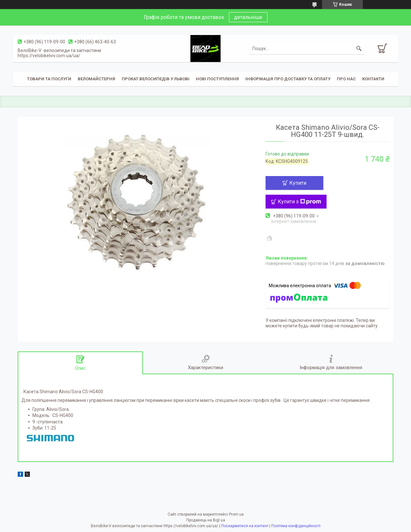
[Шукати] (359, 49)
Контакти (373, 79)
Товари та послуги (49, 79)
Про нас (346, 79)
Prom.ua (236, 514)
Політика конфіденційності (296, 526)
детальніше (248, 17)
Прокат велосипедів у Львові (156, 79)
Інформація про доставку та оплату (288, 79)
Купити (298, 183)
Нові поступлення (217, 79)
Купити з (299, 202)
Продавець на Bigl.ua (206, 520)
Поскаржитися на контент (245, 526)
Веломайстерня (96, 79)
